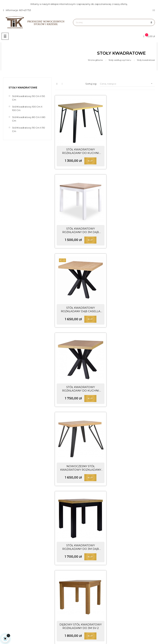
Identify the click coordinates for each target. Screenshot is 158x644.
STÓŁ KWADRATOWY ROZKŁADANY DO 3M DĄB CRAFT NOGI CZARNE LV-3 (128, 295)
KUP (88, 156)
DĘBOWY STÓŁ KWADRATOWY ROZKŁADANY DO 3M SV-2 (78, 370)
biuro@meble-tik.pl (35, 607)
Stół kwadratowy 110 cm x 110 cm (29, 129)
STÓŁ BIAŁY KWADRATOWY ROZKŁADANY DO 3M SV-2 (78, 519)
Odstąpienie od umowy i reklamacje (101, 606)
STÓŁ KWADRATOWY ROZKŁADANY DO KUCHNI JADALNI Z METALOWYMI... (78, 147)
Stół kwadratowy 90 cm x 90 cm (29, 98)
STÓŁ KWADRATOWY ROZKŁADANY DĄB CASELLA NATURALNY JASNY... (78, 221)
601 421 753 (26, 601)
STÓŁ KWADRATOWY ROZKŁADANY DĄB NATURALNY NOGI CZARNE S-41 (128, 444)
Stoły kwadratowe (23, 88)
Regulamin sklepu (91, 594)
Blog (83, 582)
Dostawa (86, 612)
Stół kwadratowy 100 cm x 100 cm (27, 108)
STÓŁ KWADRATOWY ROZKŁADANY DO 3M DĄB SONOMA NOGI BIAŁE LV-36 (128, 147)
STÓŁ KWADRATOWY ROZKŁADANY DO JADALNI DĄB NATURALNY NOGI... (128, 370)
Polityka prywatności (92, 600)
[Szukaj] (114, 22)
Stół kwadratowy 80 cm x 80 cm (29, 119)
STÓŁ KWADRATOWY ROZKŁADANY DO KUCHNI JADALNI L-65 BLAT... (128, 221)
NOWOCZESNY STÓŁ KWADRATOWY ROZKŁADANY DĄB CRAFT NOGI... (78, 295)
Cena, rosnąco (127, 84)
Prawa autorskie (90, 588)
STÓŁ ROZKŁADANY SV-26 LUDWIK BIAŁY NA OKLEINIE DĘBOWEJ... (78, 444)
